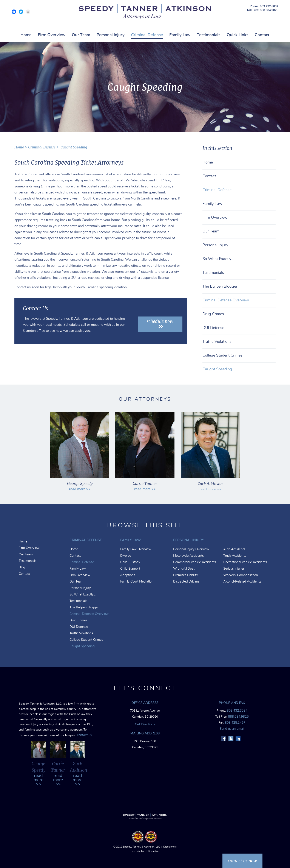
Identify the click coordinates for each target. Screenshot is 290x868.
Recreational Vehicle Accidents (245, 562)
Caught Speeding (74, 147)
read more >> (80, 489)
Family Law (180, 35)
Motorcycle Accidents (188, 556)
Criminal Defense (147, 35)
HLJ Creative (152, 851)
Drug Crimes (213, 314)
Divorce (126, 556)
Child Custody (130, 562)
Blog (22, 567)
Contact (262, 35)
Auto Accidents (234, 549)
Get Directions (145, 724)
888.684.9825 (269, 10)
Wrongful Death (185, 569)
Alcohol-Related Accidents (242, 582)
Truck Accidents (235, 556)
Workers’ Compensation (241, 575)
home (19, 147)
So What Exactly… (218, 259)
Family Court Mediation (137, 582)
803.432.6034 (269, 6)
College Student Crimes (222, 355)
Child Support (130, 569)
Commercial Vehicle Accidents (195, 562)
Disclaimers (170, 847)
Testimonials (209, 35)
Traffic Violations (217, 342)
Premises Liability (186, 575)
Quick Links (238, 35)
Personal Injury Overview (191, 549)
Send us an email (232, 729)
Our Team (81, 35)
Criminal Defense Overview (226, 300)
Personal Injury (111, 35)
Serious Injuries (234, 569)
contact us (84, 735)
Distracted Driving (186, 582)
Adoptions (128, 575)
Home (26, 35)
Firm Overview (52, 35)
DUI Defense (213, 328)
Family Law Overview (136, 549)
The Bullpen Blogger (220, 287)
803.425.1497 (235, 723)
